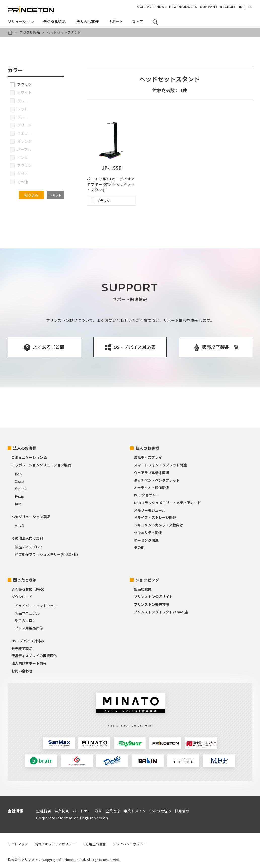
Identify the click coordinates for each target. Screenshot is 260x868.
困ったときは (25, 580)
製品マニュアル (27, 613)
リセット (55, 195)
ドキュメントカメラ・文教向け (159, 525)
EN (250, 7)
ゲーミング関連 (146, 540)
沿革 (98, 811)
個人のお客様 (147, 448)
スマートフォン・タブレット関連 (160, 465)
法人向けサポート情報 (29, 663)
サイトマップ (18, 844)
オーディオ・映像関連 (151, 487)
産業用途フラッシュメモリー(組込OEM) (46, 554)
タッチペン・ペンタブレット (157, 480)
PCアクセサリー (147, 495)
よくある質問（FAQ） (29, 589)
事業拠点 (62, 811)
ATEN (20, 525)
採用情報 (182, 811)
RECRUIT (228, 7)
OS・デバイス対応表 (28, 641)
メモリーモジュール (150, 510)
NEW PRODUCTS (183, 7)
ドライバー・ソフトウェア (36, 606)
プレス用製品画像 (29, 628)
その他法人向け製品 (27, 538)
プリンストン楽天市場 (152, 604)
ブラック (21, 84)
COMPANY (209, 7)
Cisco (19, 481)
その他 (139, 547)
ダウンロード (22, 597)
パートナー (82, 811)
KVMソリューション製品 (31, 517)
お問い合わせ (22, 671)
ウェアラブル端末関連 (152, 473)
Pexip (20, 496)
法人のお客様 (25, 448)
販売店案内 (143, 589)
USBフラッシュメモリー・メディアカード (167, 503)
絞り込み (31, 195)
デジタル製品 (30, 32)
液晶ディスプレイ (29, 547)
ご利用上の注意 (94, 844)
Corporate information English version (72, 818)
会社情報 (15, 811)
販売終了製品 (22, 648)
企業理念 (113, 811)
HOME (10, 32)
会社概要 (44, 811)
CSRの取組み (160, 811)
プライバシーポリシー (130, 844)
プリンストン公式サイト (153, 597)
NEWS (161, 7)
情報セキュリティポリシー (55, 844)
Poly (18, 474)
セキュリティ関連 (148, 532)
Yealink (21, 489)
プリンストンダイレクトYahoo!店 (161, 612)
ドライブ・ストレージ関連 (155, 517)
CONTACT (146, 7)
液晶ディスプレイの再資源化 (34, 656)
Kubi (19, 504)
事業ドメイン (135, 811)
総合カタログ (25, 620)
